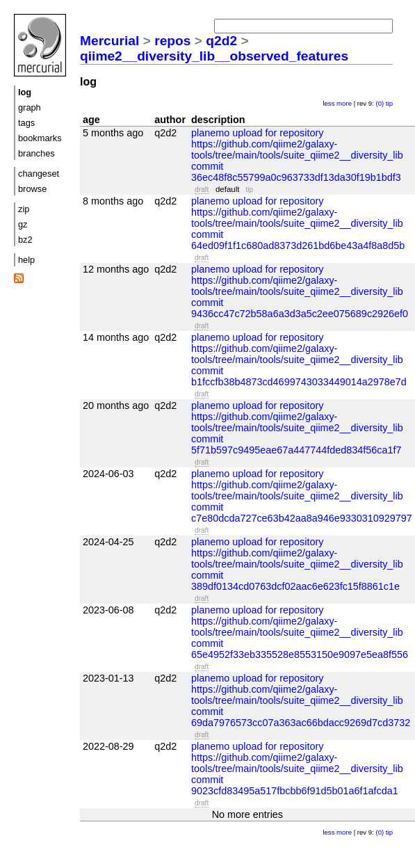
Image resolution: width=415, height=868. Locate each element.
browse (32, 189)
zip (24, 209)
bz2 (25, 240)
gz (23, 224)
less (328, 103)
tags (26, 123)
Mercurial (109, 41)
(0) (380, 103)
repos (172, 41)
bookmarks (40, 138)
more (344, 103)
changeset (39, 174)
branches (36, 153)
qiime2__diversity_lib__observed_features (214, 56)
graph (30, 107)
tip (389, 103)
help (26, 260)
